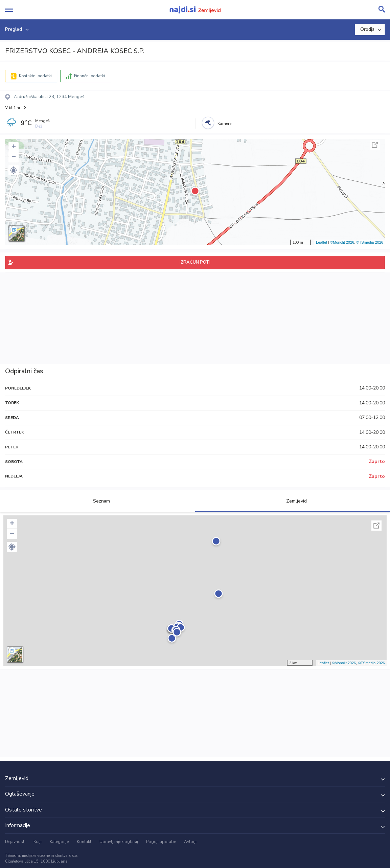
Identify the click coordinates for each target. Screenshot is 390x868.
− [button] (14, 157)
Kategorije (59, 842)
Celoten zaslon (375, 145)
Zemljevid (293, 501)
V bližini (13, 108)
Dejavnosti (15, 842)
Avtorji (190, 842)
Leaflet (322, 242)
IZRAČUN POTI (195, 262)
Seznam (98, 501)
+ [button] (14, 147)
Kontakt (84, 842)
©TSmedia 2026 (370, 242)
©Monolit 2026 (342, 242)
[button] (14, 170)
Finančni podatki (89, 76)
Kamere (224, 124)
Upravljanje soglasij (119, 842)
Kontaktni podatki (35, 76)
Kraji (38, 842)
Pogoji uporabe (161, 842)
